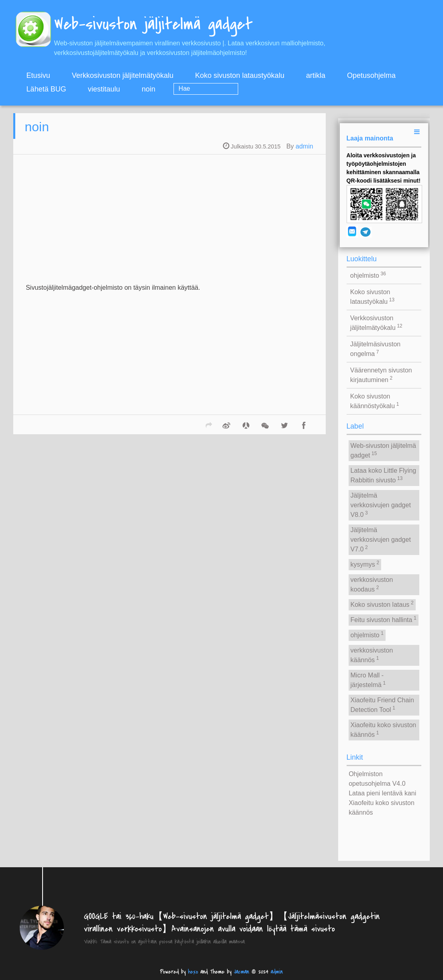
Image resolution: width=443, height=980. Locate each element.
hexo (193, 972)
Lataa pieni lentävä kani (382, 793)
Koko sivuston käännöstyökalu (375, 401)
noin (149, 89)
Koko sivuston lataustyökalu (240, 75)
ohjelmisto (368, 275)
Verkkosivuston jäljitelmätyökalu (123, 75)
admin (304, 151)
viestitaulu (104, 89)
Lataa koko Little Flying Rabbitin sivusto (384, 475)
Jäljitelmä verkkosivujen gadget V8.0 (381, 505)
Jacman (241, 972)
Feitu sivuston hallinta (384, 619)
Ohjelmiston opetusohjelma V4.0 (377, 779)
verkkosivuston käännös (372, 655)
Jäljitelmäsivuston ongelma (375, 349)
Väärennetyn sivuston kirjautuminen (381, 375)
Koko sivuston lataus (382, 604)
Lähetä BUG (46, 89)
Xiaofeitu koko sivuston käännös (384, 730)
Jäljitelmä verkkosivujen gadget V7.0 (381, 540)
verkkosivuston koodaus (372, 585)
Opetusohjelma (371, 75)
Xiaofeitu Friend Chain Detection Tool (382, 705)
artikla (316, 75)
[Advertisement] (169, 230)
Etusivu (38, 75)
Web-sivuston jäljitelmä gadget (383, 450)
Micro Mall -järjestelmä (368, 680)
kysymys (365, 564)
